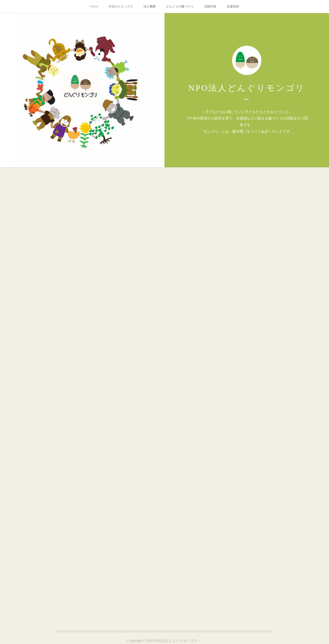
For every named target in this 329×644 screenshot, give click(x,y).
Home (94, 6)
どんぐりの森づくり (180, 6)
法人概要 (150, 6)
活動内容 (210, 6)
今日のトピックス (121, 6)
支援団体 (233, 6)
